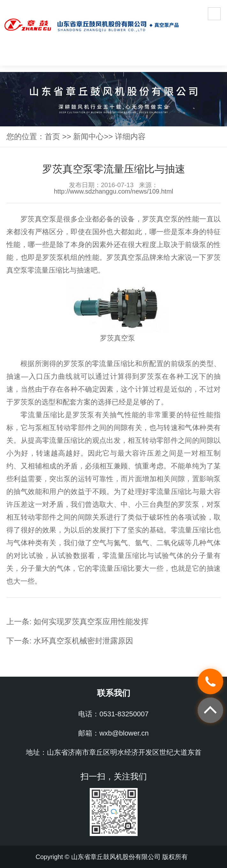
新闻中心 (88, 136)
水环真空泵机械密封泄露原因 (83, 641)
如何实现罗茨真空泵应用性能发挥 (91, 621)
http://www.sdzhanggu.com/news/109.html (114, 191)
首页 (52, 136)
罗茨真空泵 (38, 219)
